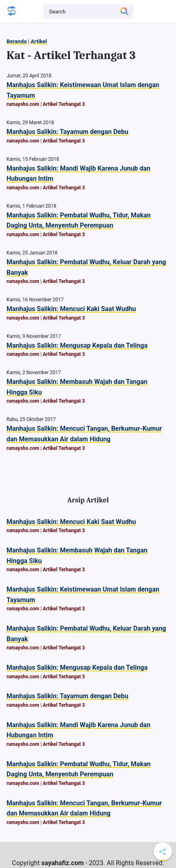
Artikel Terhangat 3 (64, 104)
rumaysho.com (23, 104)
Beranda (17, 41)
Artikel (39, 41)
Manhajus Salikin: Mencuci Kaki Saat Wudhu (71, 309)
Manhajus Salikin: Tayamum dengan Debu (67, 132)
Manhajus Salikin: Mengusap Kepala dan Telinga (77, 345)
